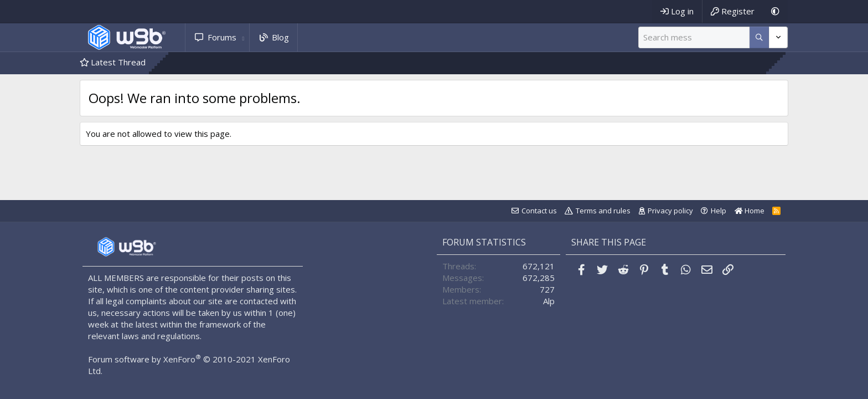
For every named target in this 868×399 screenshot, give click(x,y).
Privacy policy (670, 211)
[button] (243, 37)
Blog (280, 37)
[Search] (694, 37)
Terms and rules (603, 211)
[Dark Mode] (775, 11)
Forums (222, 37)
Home (750, 211)
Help (719, 211)
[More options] (759, 37)
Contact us (539, 211)
